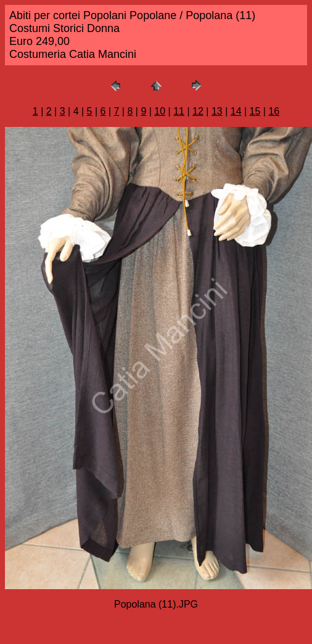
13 (217, 111)
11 (179, 111)
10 (160, 111)
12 (198, 111)
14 (236, 111)
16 (274, 111)
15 (255, 111)
